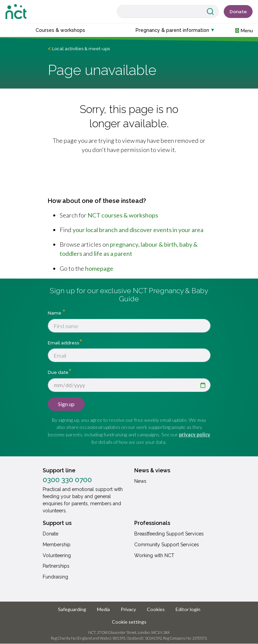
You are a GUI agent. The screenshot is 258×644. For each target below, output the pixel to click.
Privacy (128, 609)
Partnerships (56, 566)
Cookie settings (129, 622)
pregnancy (124, 244)
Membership (57, 545)
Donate (238, 12)
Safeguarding (72, 609)
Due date (58, 372)
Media (103, 609)
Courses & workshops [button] (60, 30)
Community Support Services (167, 545)
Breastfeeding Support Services (169, 534)
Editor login (188, 609)
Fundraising (55, 577)
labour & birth (159, 244)
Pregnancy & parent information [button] (172, 30)
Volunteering (57, 555)
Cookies (156, 609)
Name (55, 313)
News (140, 481)
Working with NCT (154, 555)
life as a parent (113, 253)
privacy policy (195, 434)
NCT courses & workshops (123, 215)
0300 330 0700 (67, 480)
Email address (64, 342)
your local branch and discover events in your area (138, 230)
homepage (99, 268)
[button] (244, 30)
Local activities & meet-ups (81, 49)
